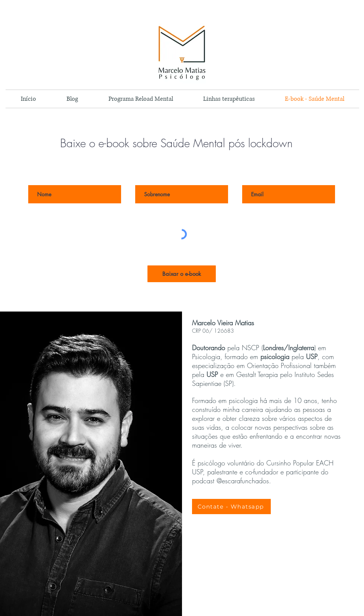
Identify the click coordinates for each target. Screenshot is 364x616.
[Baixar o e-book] (182, 274)
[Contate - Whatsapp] (231, 507)
